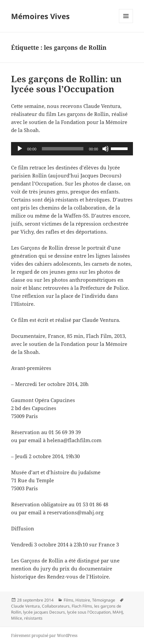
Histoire (83, 600)
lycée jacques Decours (44, 612)
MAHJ (118, 612)
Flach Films (82, 606)
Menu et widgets (126, 23)
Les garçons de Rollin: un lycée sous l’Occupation (66, 84)
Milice (17, 618)
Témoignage (104, 600)
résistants (33, 618)
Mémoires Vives (40, 16)
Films (68, 600)
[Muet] (105, 149)
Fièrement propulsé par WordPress (44, 635)
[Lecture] (20, 149)
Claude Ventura (25, 606)
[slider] (63, 149)
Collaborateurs (56, 606)
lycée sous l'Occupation (89, 612)
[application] (72, 149)
